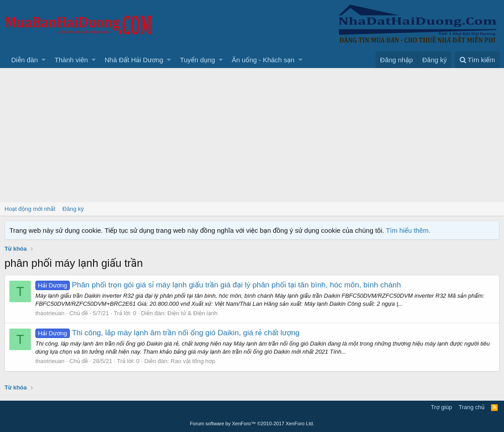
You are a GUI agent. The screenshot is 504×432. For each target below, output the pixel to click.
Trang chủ (472, 407)
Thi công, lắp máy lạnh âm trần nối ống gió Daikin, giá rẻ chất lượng (167, 333)
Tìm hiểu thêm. (408, 230)
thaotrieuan (50, 313)
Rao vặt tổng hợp (193, 361)
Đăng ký (73, 209)
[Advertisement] (252, 135)
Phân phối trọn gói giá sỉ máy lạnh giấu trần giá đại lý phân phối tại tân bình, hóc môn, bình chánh (218, 285)
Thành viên (71, 60)
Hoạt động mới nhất (30, 209)
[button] (44, 60)
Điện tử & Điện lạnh (192, 313)
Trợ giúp (442, 407)
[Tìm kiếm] (477, 60)
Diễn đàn (25, 60)
